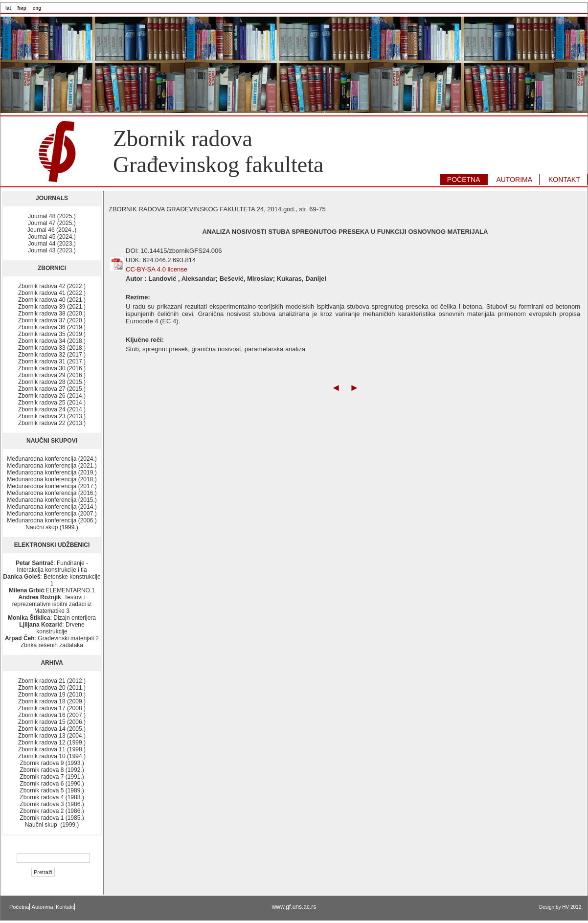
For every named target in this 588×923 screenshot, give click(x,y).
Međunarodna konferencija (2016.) (52, 493)
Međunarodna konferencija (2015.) (52, 500)
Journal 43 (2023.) (52, 250)
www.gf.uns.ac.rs (294, 907)
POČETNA (464, 180)
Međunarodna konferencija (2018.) (52, 479)
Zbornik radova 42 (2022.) (52, 286)
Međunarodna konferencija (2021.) (52, 466)
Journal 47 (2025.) (52, 223)
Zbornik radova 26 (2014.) (52, 396)
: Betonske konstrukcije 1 (52, 580)
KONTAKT (564, 180)
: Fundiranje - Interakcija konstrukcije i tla (52, 566)
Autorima (43, 907)
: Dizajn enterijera (52, 618)
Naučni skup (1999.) (52, 527)
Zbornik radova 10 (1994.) (52, 756)
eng (37, 8)
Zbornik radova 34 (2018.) (52, 341)
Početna (19, 907)
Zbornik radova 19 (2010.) (52, 695)
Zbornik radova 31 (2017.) (52, 361)
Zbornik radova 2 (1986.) (52, 811)
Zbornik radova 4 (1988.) (52, 797)
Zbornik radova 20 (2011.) (52, 688)
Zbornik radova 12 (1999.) (52, 743)
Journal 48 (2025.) (52, 216)
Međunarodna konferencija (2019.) (52, 473)
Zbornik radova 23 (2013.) (52, 416)
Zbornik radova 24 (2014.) (52, 409)
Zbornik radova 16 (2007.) (52, 715)
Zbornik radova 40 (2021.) (52, 300)
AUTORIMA (514, 180)
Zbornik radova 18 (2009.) (52, 701)
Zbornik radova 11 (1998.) (52, 749)
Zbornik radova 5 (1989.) (52, 790)
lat (8, 8)
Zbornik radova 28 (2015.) (52, 382)
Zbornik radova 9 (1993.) (52, 763)
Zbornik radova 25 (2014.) (52, 403)
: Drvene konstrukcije (52, 628)
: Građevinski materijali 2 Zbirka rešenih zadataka (52, 642)
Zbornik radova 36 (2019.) (52, 327)
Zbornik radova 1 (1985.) (52, 818)
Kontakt (65, 907)
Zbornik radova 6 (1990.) (52, 784)
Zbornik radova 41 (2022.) (52, 293)
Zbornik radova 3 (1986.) (52, 804)
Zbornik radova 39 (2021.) (52, 307)
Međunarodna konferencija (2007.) (52, 514)
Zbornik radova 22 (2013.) (52, 423)
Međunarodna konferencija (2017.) (52, 486)
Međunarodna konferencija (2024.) (52, 459)
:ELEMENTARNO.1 (52, 590)
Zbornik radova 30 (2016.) (52, 368)
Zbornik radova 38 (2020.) (52, 314)
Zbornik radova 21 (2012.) (52, 681)
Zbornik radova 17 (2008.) (52, 708)
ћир (22, 8)
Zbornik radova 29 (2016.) (52, 375)
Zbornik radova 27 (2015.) (52, 389)
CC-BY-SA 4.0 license (157, 269)
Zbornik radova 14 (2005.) (52, 729)
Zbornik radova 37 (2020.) (52, 320)
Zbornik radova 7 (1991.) (52, 777)
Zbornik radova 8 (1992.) (52, 770)
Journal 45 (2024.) (52, 237)
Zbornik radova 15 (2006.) (52, 722)
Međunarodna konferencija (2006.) (52, 520)
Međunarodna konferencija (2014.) (52, 507)
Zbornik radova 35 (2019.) (52, 334)
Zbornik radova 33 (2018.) (52, 348)
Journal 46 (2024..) (52, 230)
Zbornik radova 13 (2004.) (52, 736)
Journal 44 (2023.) (52, 244)
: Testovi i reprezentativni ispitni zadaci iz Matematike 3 (52, 604)
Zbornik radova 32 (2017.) (52, 355)
